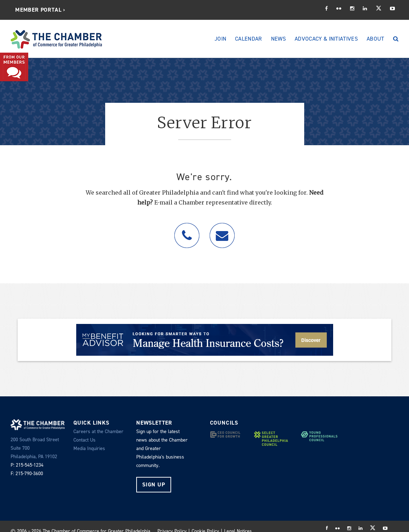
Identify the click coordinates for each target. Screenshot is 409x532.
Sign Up (154, 484)
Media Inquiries (89, 448)
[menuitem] (40, 10)
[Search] (396, 39)
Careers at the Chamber (98, 431)
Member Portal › (40, 10)
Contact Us (85, 440)
